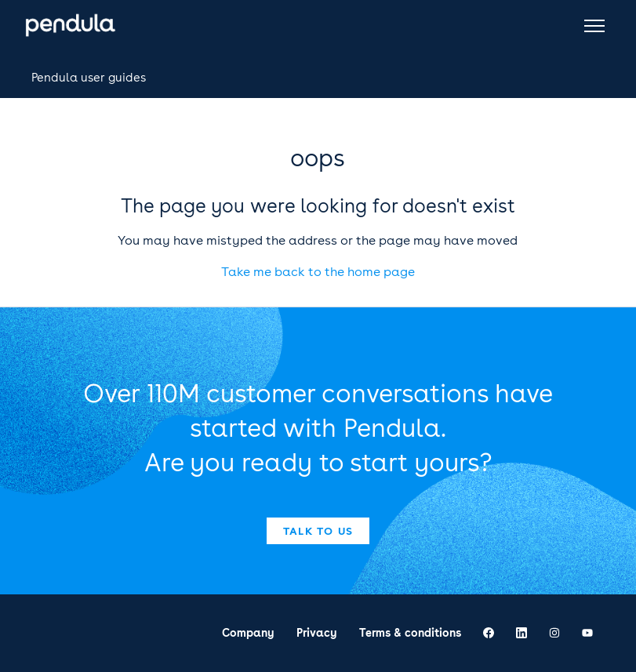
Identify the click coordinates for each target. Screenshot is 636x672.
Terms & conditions (410, 633)
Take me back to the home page (318, 272)
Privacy (317, 633)
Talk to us (318, 531)
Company (248, 633)
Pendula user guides (89, 78)
